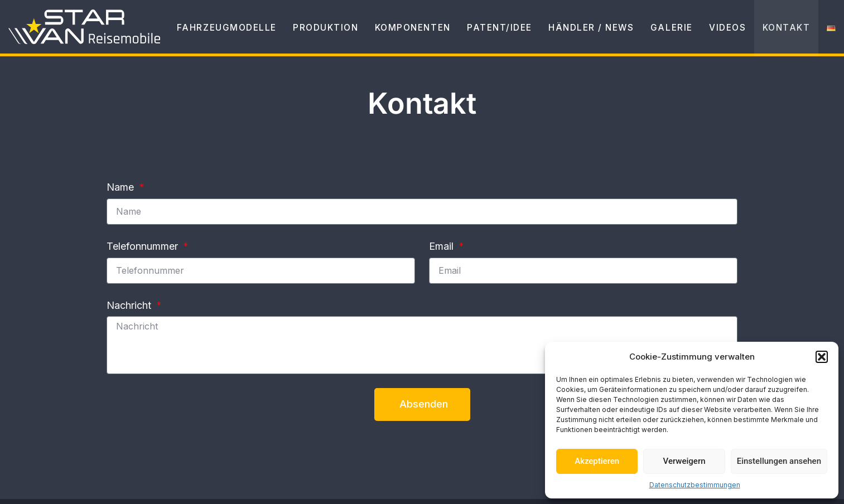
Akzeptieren (597, 461)
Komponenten (380, 33)
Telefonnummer (144, 246)
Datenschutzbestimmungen (695, 485)
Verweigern (684, 461)
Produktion (285, 33)
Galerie (660, 33)
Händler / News (573, 33)
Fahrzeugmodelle (179, 33)
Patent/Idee (474, 33)
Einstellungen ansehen (779, 461)
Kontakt (783, 33)
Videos (720, 33)
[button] (822, 357)
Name (122, 187)
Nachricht (130, 305)
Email (443, 246)
